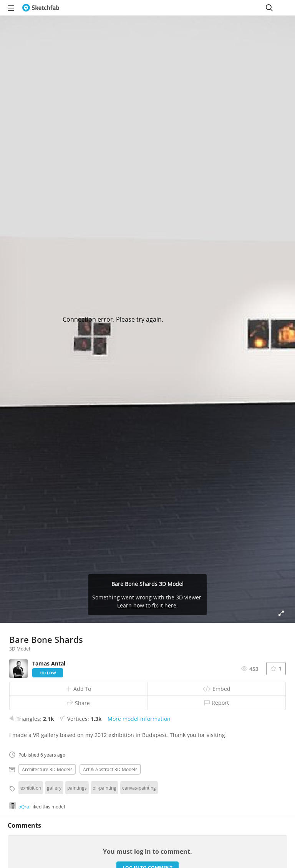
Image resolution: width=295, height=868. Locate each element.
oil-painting (104, 788)
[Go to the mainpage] (41, 8)
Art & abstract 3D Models (110, 769)
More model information (139, 719)
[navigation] (11, 8)
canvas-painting (139, 788)
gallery (54, 788)
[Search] (269, 8)
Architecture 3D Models (47, 769)
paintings (77, 788)
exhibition (31, 788)
